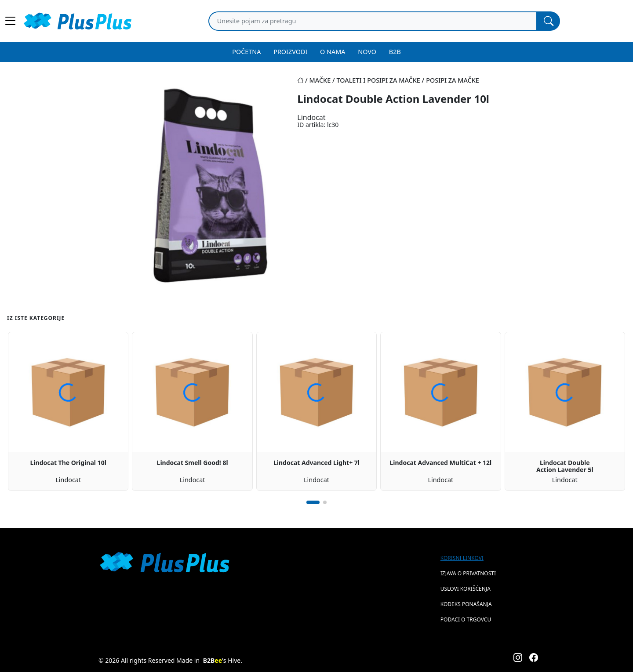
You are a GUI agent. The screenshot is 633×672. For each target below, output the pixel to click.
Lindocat (311, 117)
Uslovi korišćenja (466, 589)
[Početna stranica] (303, 80)
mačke (320, 80)
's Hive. (223, 660)
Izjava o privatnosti (468, 573)
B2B (395, 52)
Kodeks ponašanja (466, 604)
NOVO (367, 52)
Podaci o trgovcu (466, 619)
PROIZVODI (290, 52)
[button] (313, 502)
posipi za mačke (453, 80)
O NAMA (333, 52)
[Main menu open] (11, 21)
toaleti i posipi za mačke (378, 80)
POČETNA (246, 52)
